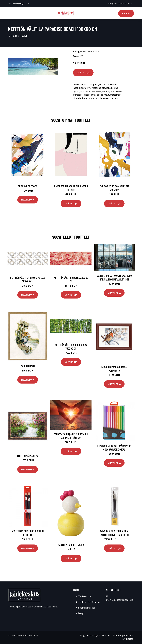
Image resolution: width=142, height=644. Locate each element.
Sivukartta (128, 639)
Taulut (24, 36)
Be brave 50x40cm (28, 186)
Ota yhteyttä (94, 635)
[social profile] (28, 4)
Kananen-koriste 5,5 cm (71, 545)
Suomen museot (87, 608)
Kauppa (126, 13)
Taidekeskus (85, 596)
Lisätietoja (83, 73)
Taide (14, 36)
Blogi (81, 613)
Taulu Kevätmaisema (28, 456)
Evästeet (106, 635)
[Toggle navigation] (12, 13)
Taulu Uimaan (28, 366)
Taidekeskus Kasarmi (89, 602)
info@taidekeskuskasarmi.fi (120, 4)
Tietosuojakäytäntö (123, 635)
